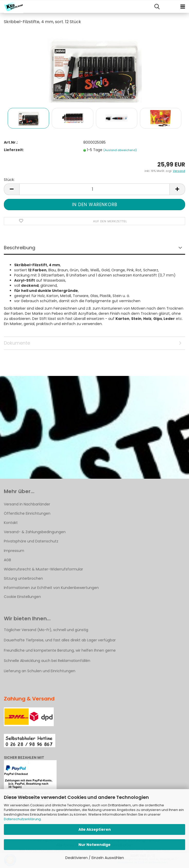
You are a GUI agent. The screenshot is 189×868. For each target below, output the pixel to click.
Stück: (9, 180)
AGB (7, 560)
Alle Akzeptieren (95, 829)
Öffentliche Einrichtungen (27, 513)
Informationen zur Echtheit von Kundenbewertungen (51, 588)
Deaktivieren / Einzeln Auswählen (95, 858)
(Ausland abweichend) (120, 150)
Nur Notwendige (94, 845)
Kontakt (11, 523)
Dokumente (17, 343)
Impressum (14, 551)
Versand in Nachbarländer (27, 504)
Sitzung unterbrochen (23, 578)
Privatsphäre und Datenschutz (31, 541)
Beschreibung (20, 248)
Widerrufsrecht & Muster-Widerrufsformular (43, 569)
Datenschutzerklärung (22, 819)
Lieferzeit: (14, 150)
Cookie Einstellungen (22, 597)
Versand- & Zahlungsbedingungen (35, 532)
